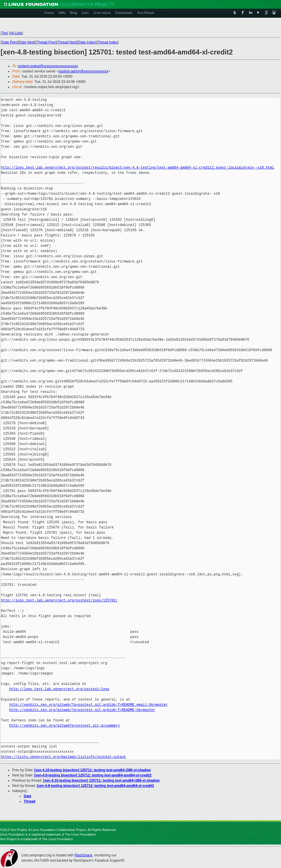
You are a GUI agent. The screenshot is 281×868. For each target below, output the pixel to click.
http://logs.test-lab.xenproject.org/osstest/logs (59, 689)
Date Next (27, 42)
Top (4, 33)
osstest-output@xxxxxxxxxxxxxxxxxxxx (48, 66)
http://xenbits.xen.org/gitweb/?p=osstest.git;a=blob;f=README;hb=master (82, 710)
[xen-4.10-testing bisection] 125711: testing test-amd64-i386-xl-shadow (92, 770)
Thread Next (67, 42)
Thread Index (108, 42)
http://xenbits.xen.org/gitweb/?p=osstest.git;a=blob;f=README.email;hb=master (89, 705)
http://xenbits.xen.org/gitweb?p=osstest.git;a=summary (65, 726)
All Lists (16, 33)
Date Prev (9, 42)
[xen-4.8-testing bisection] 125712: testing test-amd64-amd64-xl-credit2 (93, 775)
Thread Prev (46, 42)
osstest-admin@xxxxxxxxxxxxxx (83, 71)
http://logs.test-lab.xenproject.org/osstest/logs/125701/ (59, 600)
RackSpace (83, 855)
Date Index (87, 42)
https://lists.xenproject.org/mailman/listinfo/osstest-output (63, 757)
